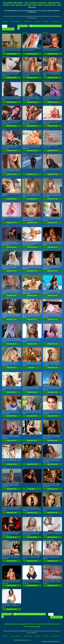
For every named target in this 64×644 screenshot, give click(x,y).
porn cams (35, 626)
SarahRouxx (25, 492)
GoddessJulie (26, 564)
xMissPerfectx (26, 540)
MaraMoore (45, 298)
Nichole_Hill (5, 274)
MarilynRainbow (6, 419)
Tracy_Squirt (5, 395)
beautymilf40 (25, 347)
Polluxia (24, 516)
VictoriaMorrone (26, 298)
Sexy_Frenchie (46, 153)
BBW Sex (5, 21)
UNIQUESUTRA (26, 81)
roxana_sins (25, 468)
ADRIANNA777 (46, 129)
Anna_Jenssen (46, 226)
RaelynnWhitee (46, 81)
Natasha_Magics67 (27, 443)
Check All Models (22, 26)
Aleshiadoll (5, 153)
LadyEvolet (45, 178)
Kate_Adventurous (47, 274)
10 (52, 26)
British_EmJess (26, 105)
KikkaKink (45, 33)
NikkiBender (5, 33)
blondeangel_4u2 (6, 298)
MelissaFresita (26, 323)
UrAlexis (4, 129)
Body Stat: (12, 54)
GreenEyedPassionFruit (48, 540)
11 (55, 26)
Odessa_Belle (5, 105)
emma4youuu (46, 371)
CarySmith (25, 226)
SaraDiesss (5, 516)
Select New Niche (8, 29)
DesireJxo (25, 33)
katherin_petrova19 (47, 516)
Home (5, 26)
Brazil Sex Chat (28, 21)
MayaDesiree (5, 468)
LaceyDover (5, 443)
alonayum (45, 250)
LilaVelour (45, 57)
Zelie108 (4, 81)
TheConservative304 (7, 178)
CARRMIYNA (25, 274)
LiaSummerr (46, 347)
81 (60, 26)
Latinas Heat (38, 21)
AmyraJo (4, 202)
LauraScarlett (26, 419)
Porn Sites (46, 21)
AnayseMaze (5, 588)
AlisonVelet (46, 468)
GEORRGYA (46, 202)
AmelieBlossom (6, 492)
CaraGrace (45, 443)
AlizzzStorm (46, 395)
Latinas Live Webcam (15, 21)
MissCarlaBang (26, 371)
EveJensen (45, 323)
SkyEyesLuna (5, 540)
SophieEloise (46, 492)
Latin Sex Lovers (56, 21)
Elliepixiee (25, 153)
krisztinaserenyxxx (47, 105)
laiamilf (4, 564)
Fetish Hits (29, 640)
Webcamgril (5, 347)
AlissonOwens (26, 178)
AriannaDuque (5, 371)
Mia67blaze (25, 250)
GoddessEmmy (6, 323)
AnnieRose (25, 57)
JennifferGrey (5, 226)
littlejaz (45, 419)
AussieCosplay (6, 57)
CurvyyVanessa (47, 564)
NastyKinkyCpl (26, 395)
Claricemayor (5, 250)
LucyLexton (25, 202)
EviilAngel (25, 129)
